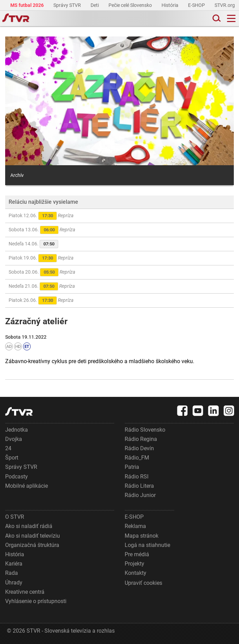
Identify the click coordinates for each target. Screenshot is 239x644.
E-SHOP (197, 5)
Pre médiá (137, 554)
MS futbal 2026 (28, 5)
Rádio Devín (139, 448)
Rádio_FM (137, 458)
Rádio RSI (137, 477)
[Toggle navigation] (231, 18)
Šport (12, 458)
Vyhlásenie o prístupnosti (36, 601)
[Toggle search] (216, 18)
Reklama (135, 526)
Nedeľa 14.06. (33, 244)
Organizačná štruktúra (32, 545)
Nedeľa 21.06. (42, 286)
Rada (12, 573)
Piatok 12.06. (41, 216)
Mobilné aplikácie (27, 486)
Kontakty (136, 573)
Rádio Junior (140, 495)
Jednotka (17, 430)
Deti (95, 5)
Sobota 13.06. (42, 230)
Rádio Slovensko (145, 430)
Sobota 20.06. (42, 272)
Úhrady (14, 583)
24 (8, 448)
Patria (132, 467)
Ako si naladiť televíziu (33, 536)
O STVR (15, 517)
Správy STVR (68, 5)
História (170, 5)
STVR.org (225, 5)
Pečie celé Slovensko (131, 5)
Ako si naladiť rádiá (29, 526)
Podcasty (17, 477)
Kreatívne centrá (25, 592)
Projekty (134, 564)
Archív (17, 175)
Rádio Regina (141, 439)
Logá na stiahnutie (147, 545)
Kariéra (14, 564)
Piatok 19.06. (41, 258)
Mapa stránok (142, 536)
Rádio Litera (139, 486)
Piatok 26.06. (41, 300)
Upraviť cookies (143, 583)
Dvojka (14, 439)
